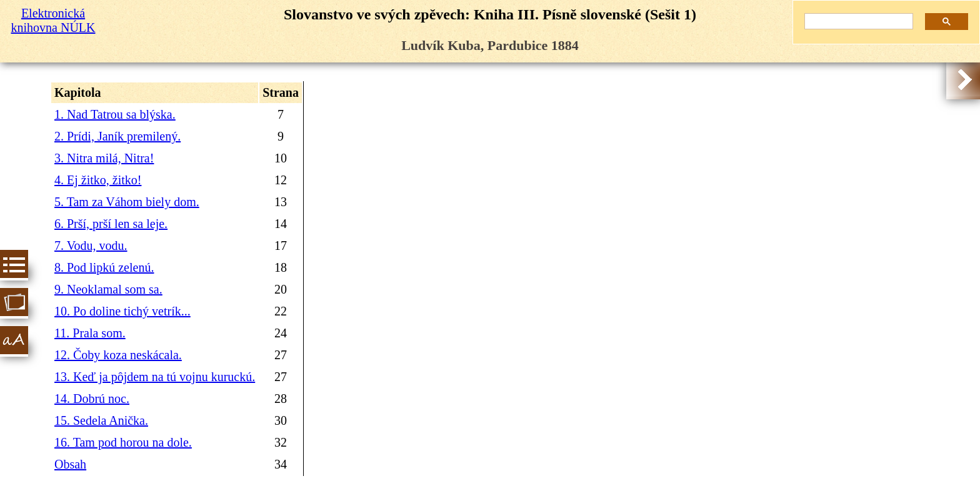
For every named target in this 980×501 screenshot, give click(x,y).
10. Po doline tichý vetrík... (122, 311)
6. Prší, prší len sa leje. (111, 224)
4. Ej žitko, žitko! (98, 180)
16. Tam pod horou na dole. (123, 442)
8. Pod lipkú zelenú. (104, 267)
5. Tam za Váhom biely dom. (127, 202)
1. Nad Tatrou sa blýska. (115, 114)
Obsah (70, 464)
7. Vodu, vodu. (91, 246)
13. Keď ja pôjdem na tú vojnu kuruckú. (155, 377)
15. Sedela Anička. (101, 420)
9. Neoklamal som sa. (108, 289)
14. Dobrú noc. (92, 399)
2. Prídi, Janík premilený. (117, 136)
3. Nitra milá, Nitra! (104, 158)
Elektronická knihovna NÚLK (53, 20)
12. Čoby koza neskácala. (118, 355)
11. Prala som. (90, 333)
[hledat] (854, 22)
